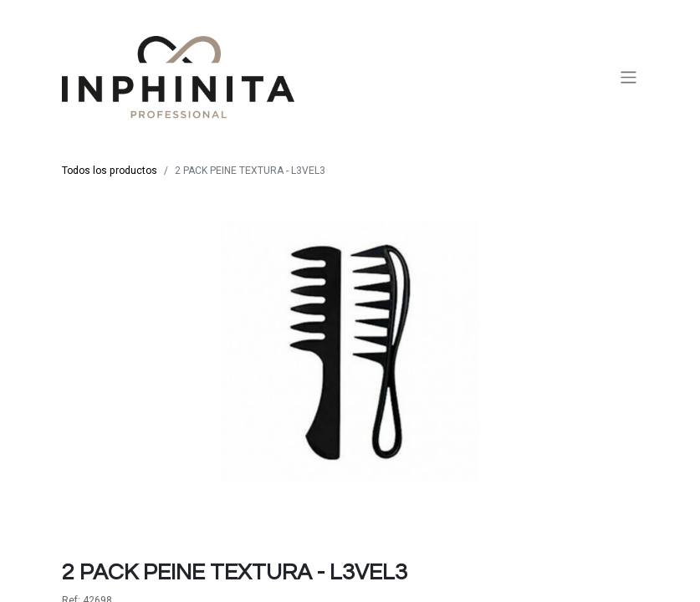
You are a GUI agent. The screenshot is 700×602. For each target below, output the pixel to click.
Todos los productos (110, 171)
